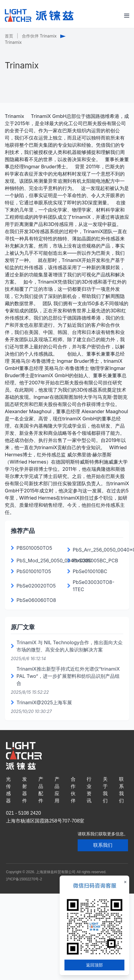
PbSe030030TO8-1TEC (94, 586)
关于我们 (105, 790)
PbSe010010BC (90, 571)
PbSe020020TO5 (36, 586)
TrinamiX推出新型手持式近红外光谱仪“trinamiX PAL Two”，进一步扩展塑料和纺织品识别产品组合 (68, 676)
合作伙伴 (73, 790)
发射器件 (25, 790)
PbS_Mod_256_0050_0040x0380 (54, 561)
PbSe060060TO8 (36, 600)
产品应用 (57, 790)
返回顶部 (94, 965)
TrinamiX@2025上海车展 (44, 702)
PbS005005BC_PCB (95, 561)
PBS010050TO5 (34, 548)
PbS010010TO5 (34, 571)
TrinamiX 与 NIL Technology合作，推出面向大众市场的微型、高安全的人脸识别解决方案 (70, 646)
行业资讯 (89, 790)
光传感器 (8, 790)
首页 (9, 36)
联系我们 (121, 790)
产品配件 (41, 790)
